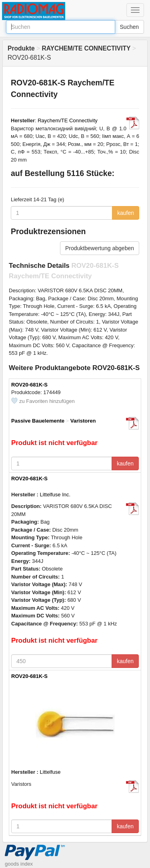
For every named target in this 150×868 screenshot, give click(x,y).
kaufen (126, 213)
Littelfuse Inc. (55, 495)
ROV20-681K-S (29, 385)
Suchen (129, 27)
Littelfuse (50, 772)
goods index (19, 864)
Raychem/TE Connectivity (68, 120)
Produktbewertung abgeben (100, 248)
